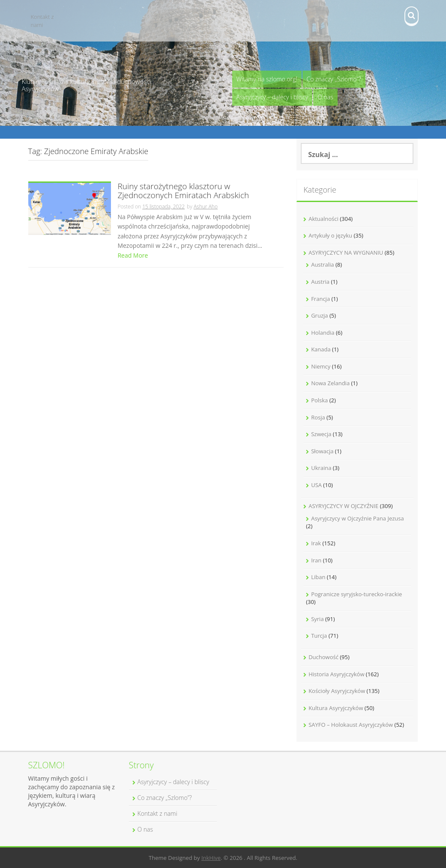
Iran (316, 560)
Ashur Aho (206, 207)
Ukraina (321, 468)
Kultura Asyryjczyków (336, 708)
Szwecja (321, 434)
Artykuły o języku (330, 235)
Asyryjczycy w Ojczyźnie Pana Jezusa (358, 518)
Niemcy (321, 366)
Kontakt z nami (42, 21)
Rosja (318, 417)
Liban (318, 577)
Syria (317, 619)
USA (316, 485)
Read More (133, 255)
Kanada (321, 349)
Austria (320, 282)
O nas (325, 97)
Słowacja (322, 451)
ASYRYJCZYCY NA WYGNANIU (346, 253)
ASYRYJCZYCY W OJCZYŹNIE (343, 506)
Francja (320, 299)
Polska (319, 400)
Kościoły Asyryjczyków (337, 691)
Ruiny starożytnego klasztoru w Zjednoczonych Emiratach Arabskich (183, 191)
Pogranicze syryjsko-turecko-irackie (356, 594)
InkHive (211, 858)
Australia (322, 265)
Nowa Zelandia (330, 383)
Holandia (323, 333)
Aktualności (323, 219)
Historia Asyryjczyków (336, 674)
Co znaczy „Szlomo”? (334, 79)
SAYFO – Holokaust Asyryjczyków (351, 725)
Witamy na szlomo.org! (267, 79)
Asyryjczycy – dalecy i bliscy (272, 97)
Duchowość (323, 657)
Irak (316, 543)
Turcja (319, 636)
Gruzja (319, 315)
